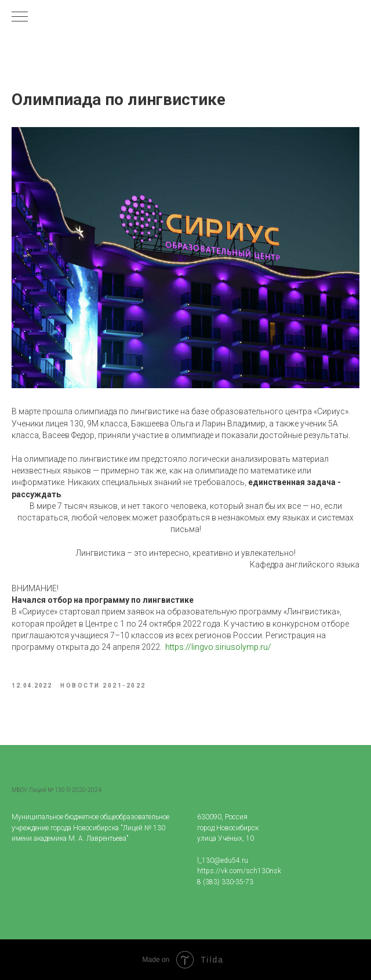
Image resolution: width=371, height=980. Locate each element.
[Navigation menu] (20, 17)
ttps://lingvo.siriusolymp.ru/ (221, 647)
